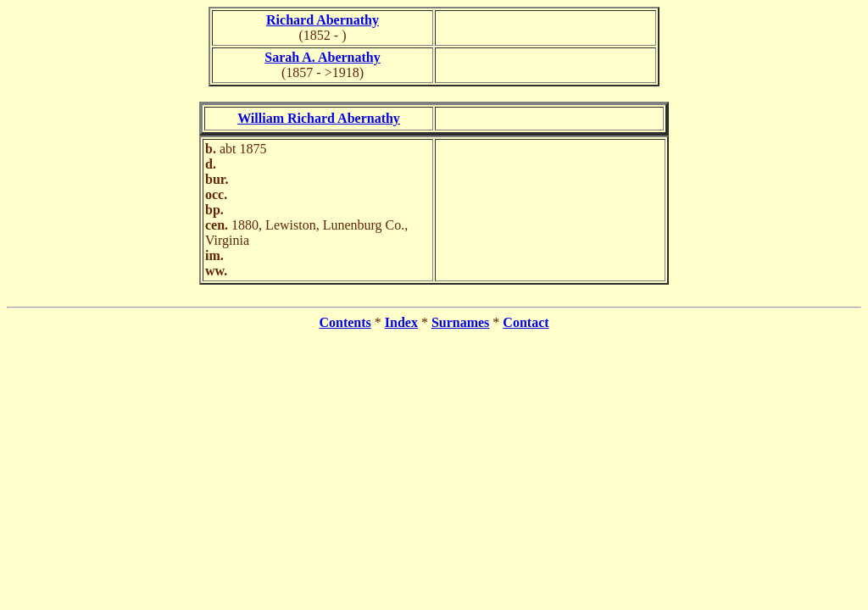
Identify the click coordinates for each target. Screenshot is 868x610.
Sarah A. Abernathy (322, 57)
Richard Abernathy (323, 20)
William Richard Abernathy (319, 118)
